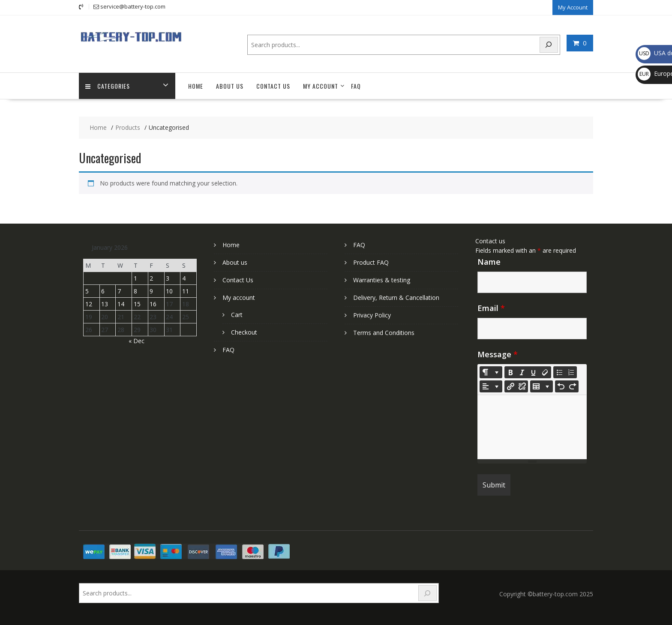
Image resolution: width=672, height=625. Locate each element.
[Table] (541, 386)
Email (491, 308)
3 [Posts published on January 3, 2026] (168, 278)
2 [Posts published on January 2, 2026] (151, 278)
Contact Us (273, 86)
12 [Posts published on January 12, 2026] (89, 304)
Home (196, 86)
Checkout (244, 332)
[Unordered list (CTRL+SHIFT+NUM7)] (559, 372)
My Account (573, 7)
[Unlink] (522, 386)
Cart (237, 315)
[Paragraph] (491, 386)
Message (498, 354)
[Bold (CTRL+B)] (510, 372)
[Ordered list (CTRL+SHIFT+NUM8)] (571, 372)
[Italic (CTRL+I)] (522, 372)
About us (230, 86)
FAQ (356, 86)
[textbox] (532, 427)
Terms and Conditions (384, 333)
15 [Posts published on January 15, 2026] (137, 304)
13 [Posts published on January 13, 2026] (105, 304)
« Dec (136, 341)
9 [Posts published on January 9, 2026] (151, 291)
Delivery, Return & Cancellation (396, 298)
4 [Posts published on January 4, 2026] (184, 278)
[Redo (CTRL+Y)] (573, 386)
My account (321, 86)
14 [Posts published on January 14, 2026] (121, 304)
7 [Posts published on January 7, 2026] (119, 291)
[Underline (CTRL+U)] (534, 372)
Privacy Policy (372, 315)
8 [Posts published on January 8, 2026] (135, 291)
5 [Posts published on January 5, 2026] (87, 291)
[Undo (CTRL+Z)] (561, 386)
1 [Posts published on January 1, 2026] (135, 278)
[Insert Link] (510, 386)
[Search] (549, 45)
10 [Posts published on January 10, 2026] (169, 291)
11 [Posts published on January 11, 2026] (186, 291)
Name (489, 262)
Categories (108, 86)
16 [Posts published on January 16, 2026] (153, 304)
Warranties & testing (382, 280)
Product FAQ (371, 262)
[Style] (491, 372)
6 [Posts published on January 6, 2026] (103, 291)
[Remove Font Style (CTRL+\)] (545, 372)
